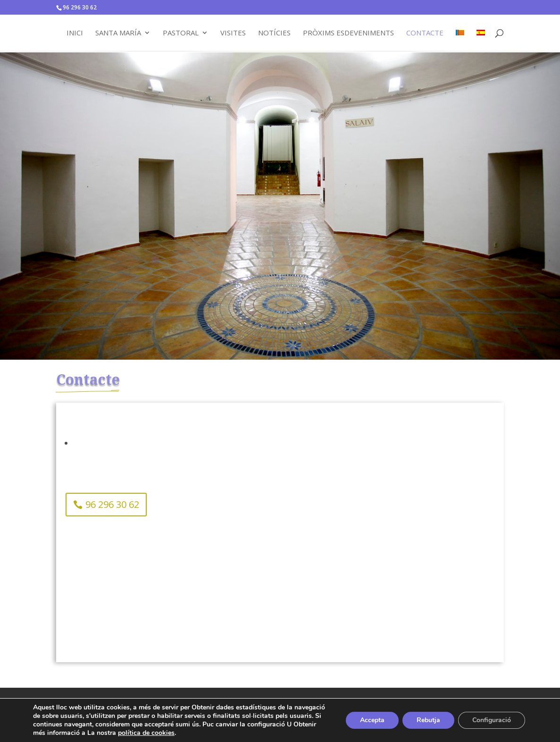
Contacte (425, 33)
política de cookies (146, 733)
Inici (75, 33)
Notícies (274, 33)
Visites (233, 33)
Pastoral (181, 33)
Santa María (118, 33)
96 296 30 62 (112, 504)
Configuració (492, 720)
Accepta (372, 720)
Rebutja (428, 720)
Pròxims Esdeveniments (348, 33)
